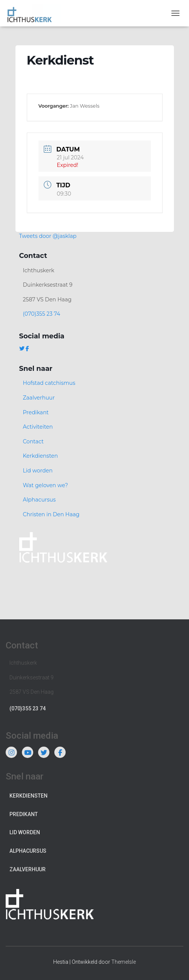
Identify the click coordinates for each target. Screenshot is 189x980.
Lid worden (38, 471)
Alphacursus (39, 500)
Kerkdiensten (41, 456)
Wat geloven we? (46, 485)
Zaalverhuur (39, 398)
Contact (33, 441)
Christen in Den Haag (51, 514)
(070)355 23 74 (42, 314)
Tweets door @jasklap (48, 236)
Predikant (36, 412)
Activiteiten (38, 427)
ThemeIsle (124, 962)
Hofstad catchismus (49, 383)
